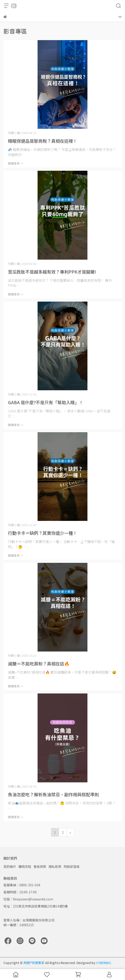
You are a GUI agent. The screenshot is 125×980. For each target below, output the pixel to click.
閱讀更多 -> (16, 163)
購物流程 (25, 866)
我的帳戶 (10, 866)
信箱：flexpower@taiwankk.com (28, 899)
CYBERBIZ (103, 963)
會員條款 (40, 866)
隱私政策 (55, 866)
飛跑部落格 (71, 866)
